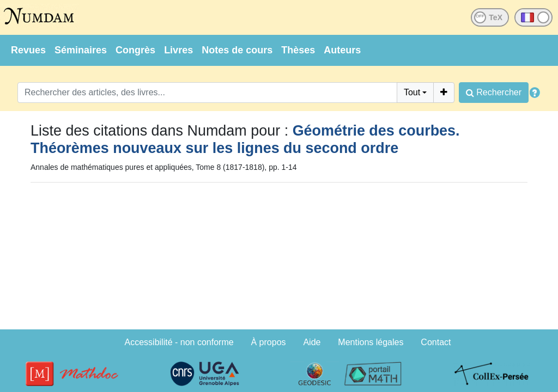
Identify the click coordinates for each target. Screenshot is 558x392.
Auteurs (342, 50)
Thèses (298, 50)
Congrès (135, 50)
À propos (269, 342)
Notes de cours (237, 50)
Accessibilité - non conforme (179, 342)
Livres (178, 50)
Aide (312, 342)
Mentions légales (371, 342)
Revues (28, 50)
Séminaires (81, 50)
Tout (412, 92)
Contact (436, 342)
